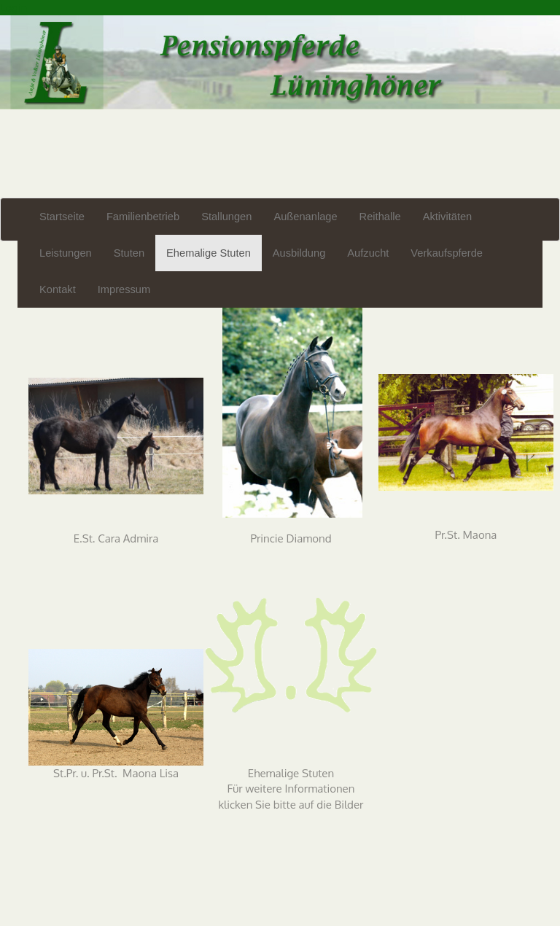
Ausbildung (299, 253)
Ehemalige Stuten (209, 253)
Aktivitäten (448, 217)
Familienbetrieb (143, 217)
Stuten (129, 253)
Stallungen (226, 217)
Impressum (124, 289)
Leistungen (66, 253)
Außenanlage (305, 217)
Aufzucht (368, 253)
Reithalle (380, 217)
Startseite (62, 217)
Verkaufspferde (447, 253)
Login (13, 8)
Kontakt (58, 289)
